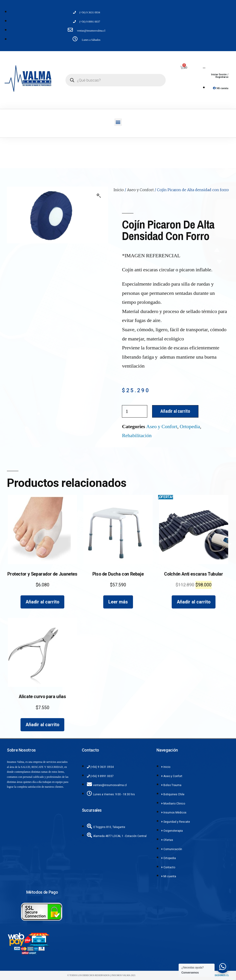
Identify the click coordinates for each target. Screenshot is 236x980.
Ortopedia (190, 427)
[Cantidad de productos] (135, 411)
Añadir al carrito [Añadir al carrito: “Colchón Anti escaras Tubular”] (194, 602)
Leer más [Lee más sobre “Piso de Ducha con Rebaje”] (118, 602)
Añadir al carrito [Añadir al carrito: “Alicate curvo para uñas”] (42, 725)
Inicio (119, 190)
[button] (118, 122)
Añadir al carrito (175, 411)
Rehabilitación (137, 436)
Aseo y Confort (140, 190)
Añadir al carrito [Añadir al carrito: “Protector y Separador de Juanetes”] (42, 602)
